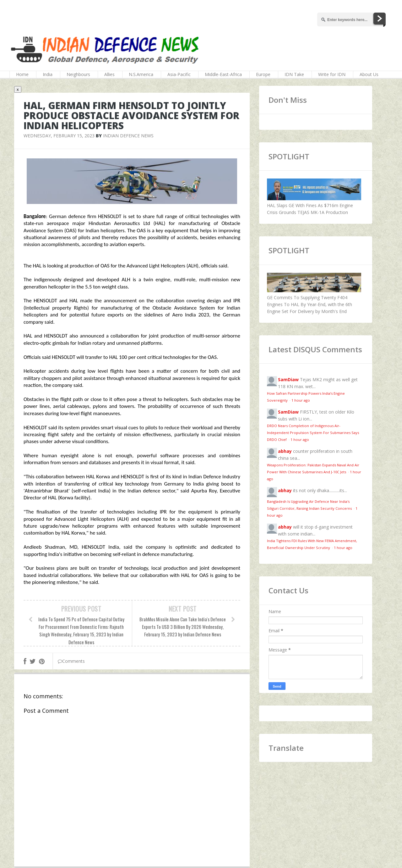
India (48, 74)
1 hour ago (301, 400)
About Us (369, 74)
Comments (71, 661)
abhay (285, 451)
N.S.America (141, 74)
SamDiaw (288, 379)
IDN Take (294, 74)
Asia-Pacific (179, 74)
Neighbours (78, 74)
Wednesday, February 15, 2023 (59, 136)
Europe (263, 74)
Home (22, 74)
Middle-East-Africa (223, 74)
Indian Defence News (128, 136)
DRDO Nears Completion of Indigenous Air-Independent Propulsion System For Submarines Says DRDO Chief (313, 433)
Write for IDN (332, 74)
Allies (109, 74)
